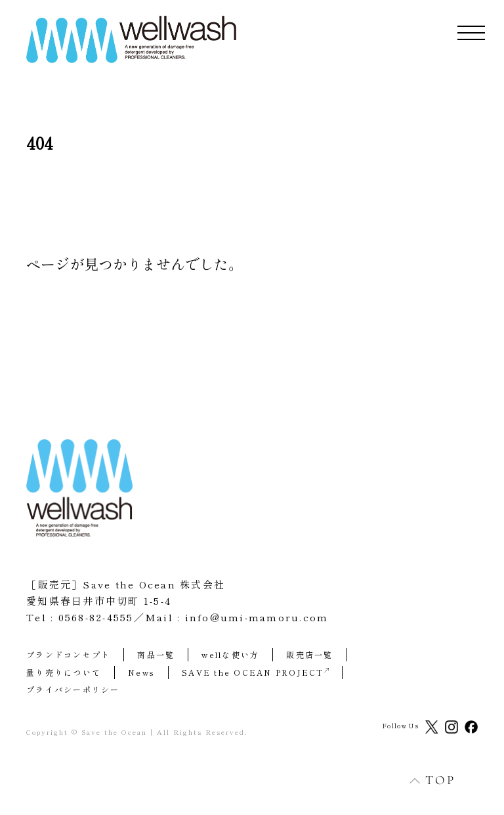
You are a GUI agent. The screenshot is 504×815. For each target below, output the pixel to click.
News (141, 672)
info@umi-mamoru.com (257, 617)
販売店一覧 (309, 654)
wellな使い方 (230, 654)
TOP (425, 780)
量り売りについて (64, 672)
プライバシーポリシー (73, 689)
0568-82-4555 (96, 617)
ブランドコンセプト (68, 654)
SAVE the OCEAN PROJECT (255, 672)
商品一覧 (156, 654)
